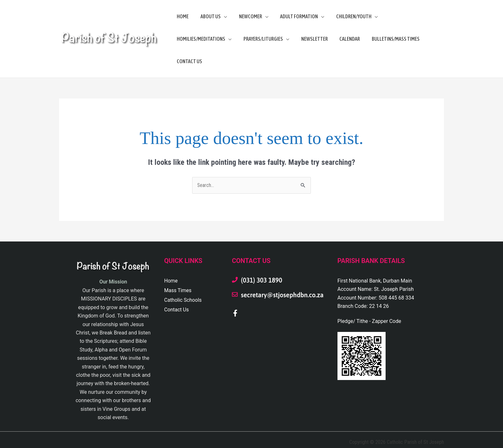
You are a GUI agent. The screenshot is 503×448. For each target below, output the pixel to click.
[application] (222, 16)
